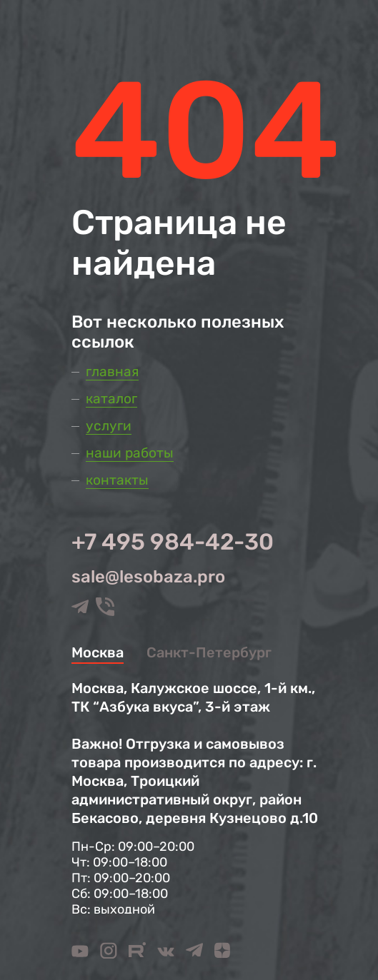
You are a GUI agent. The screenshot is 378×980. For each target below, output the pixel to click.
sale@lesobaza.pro (148, 577)
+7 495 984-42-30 (173, 542)
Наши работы (130, 453)
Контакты (117, 480)
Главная (112, 372)
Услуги (109, 426)
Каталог (111, 399)
